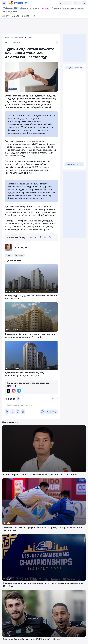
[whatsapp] (31, 237)
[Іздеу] (84, 3)
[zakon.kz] (18, 3)
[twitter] (50, 237)
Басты (7, 37)
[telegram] (35, 237)
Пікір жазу (52, 412)
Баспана (29, 37)
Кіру (56, 399)
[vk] (45, 237)
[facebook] (40, 237)
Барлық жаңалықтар (18, 37)
